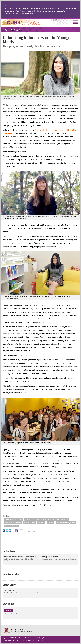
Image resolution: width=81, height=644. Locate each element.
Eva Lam (50, 523)
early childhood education (13, 519)
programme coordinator (13, 523)
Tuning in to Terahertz (50, 557)
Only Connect (9, 590)
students (41, 523)
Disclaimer (32, 640)
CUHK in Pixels (15, 640)
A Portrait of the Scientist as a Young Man (20, 557)
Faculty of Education (11, 526)
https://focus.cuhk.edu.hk (14, 14)
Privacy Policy (41, 640)
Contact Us (25, 640)
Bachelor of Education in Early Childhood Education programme (47, 519)
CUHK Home (6, 640)
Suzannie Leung (29, 523)
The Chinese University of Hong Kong (18, 630)
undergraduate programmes (66, 523)
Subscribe (8, 610)
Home (25, 22)
